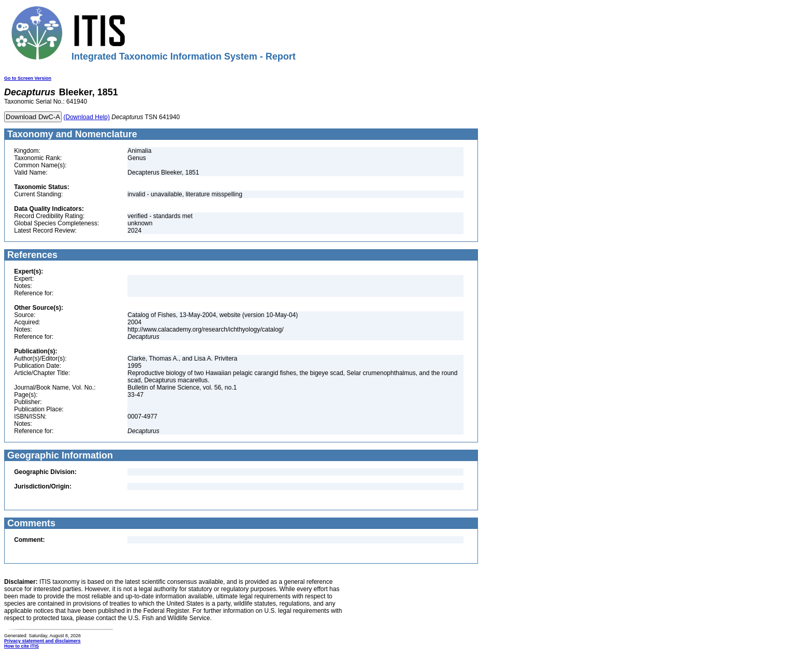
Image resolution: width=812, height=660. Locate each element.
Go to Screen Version (28, 78)
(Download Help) (87, 117)
